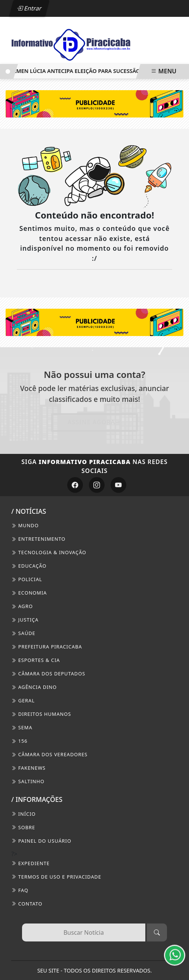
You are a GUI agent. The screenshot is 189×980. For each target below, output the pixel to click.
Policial (27, 579)
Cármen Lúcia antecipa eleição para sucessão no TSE (81, 71)
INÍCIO (23, 814)
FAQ (20, 890)
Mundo (25, 525)
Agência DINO (34, 687)
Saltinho (28, 781)
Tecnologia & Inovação (49, 552)
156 (19, 741)
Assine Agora (95, 422)
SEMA (22, 727)
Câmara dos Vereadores (49, 754)
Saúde (23, 633)
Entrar (30, 8)
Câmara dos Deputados (48, 674)
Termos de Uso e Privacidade (56, 877)
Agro (22, 606)
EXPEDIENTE (30, 863)
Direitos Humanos (41, 714)
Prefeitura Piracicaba (47, 647)
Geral (23, 700)
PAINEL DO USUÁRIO (41, 841)
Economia (29, 593)
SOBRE (23, 827)
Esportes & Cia (35, 660)
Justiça (25, 620)
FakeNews (28, 768)
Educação (29, 566)
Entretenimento (38, 539)
